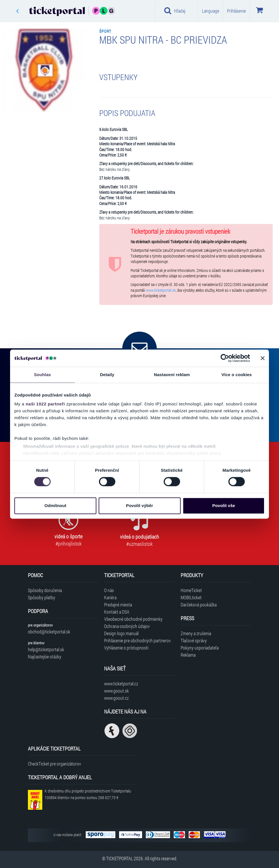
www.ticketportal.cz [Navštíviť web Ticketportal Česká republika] (121, 684)
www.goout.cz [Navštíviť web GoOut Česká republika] (116, 698)
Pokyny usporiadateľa (200, 648)
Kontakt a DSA (117, 612)
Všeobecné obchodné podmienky (133, 619)
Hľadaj (175, 11)
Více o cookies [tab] (237, 375)
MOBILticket (191, 597)
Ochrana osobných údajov (127, 626)
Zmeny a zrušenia (196, 633)
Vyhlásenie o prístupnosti (126, 648)
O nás (109, 590)
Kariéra (110, 597)
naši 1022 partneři (45, 404)
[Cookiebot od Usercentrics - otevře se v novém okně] (225, 358)
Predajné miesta (118, 605)
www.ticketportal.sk (161, 290)
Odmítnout (56, 505)
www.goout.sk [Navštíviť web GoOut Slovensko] (116, 691)
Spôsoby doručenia (45, 590)
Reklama (188, 655)
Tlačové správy (194, 640)
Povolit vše (224, 505)
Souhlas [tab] (42, 375)
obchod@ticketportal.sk (49, 632)
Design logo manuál (121, 633)
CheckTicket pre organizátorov (55, 764)
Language (211, 11)
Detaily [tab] (107, 375)
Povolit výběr (139, 505)
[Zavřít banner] (263, 358)
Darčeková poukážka (199, 605)
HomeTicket (191, 590)
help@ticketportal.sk (46, 649)
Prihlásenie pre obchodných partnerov (137, 640)
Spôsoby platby (42, 597)
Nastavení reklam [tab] (172, 375)
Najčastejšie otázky (45, 657)
